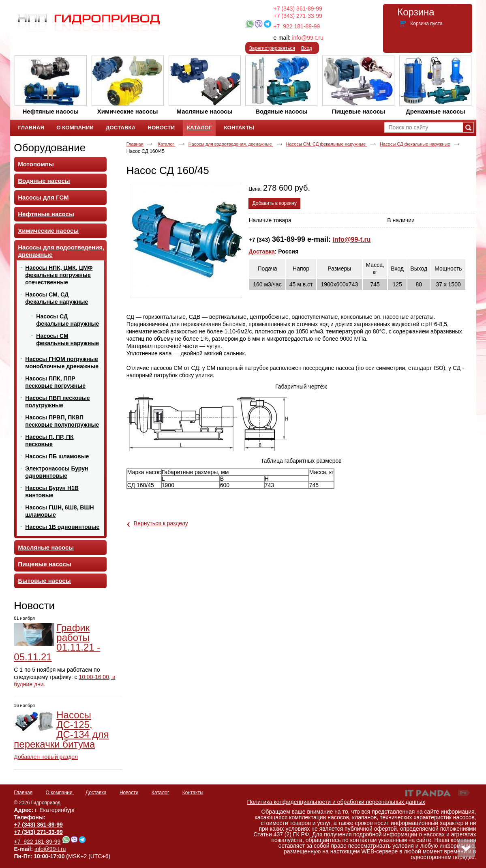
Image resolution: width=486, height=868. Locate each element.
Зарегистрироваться (272, 48)
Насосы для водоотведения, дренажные (231, 144)
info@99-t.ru (307, 38)
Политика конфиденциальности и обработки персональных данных (336, 802)
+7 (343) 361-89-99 (298, 9)
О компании (60, 793)
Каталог (199, 128)
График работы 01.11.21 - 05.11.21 (57, 642)
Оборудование (50, 148)
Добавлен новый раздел (46, 757)
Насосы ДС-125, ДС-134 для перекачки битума (61, 729)
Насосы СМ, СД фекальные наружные (327, 144)
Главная (135, 144)
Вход (307, 48)
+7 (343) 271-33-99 (298, 16)
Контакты (193, 793)
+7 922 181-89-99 (297, 26)
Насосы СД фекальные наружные (415, 144)
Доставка (261, 251)
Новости (34, 606)
